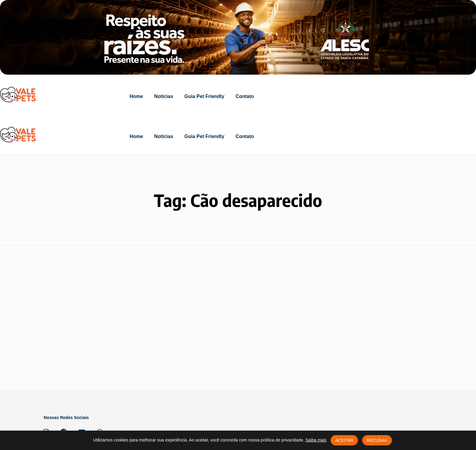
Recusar (377, 440)
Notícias (164, 96)
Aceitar (344, 440)
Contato (245, 96)
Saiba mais (316, 440)
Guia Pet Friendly (204, 96)
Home (136, 96)
